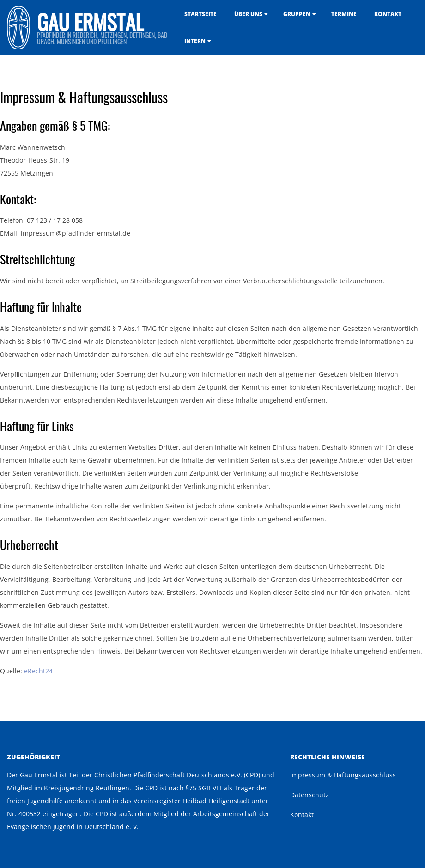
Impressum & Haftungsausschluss (343, 775)
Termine (344, 14)
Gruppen (297, 14)
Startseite (200, 14)
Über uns (248, 14)
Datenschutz (310, 795)
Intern (195, 41)
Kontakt (388, 14)
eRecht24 (38, 671)
